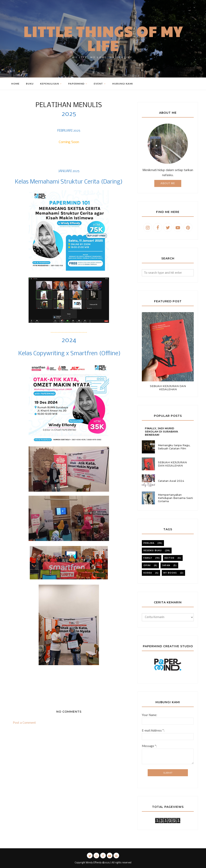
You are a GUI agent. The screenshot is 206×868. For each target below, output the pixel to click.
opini (147, 565)
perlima (149, 543)
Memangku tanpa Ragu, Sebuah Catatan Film (174, 447)
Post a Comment (24, 723)
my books (170, 573)
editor (169, 558)
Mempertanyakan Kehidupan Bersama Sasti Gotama (175, 498)
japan (166, 565)
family (148, 558)
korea (148, 573)
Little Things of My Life (103, 38)
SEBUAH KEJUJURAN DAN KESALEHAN (168, 388)
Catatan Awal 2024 (171, 481)
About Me (168, 183)
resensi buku (153, 551)
